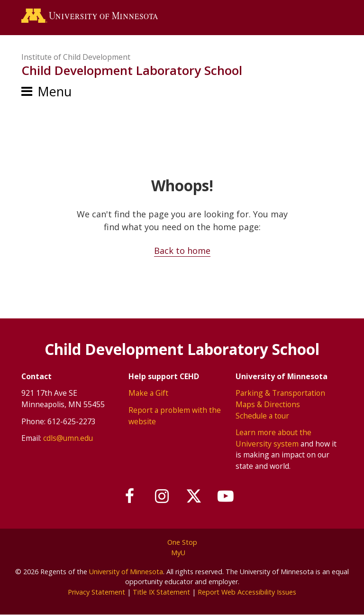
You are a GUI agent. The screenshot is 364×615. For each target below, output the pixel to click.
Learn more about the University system (273, 438)
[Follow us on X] (194, 496)
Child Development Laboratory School (132, 70)
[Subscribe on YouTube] (226, 496)
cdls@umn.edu (68, 438)
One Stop (182, 542)
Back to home (182, 251)
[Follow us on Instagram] (162, 496)
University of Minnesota (126, 572)
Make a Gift (148, 393)
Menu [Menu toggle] (55, 91)
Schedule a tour (262, 416)
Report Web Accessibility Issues (247, 592)
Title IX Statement (161, 592)
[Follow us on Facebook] (130, 496)
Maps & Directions (268, 404)
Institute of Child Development (76, 57)
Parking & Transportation (280, 393)
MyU (182, 553)
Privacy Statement (96, 592)
